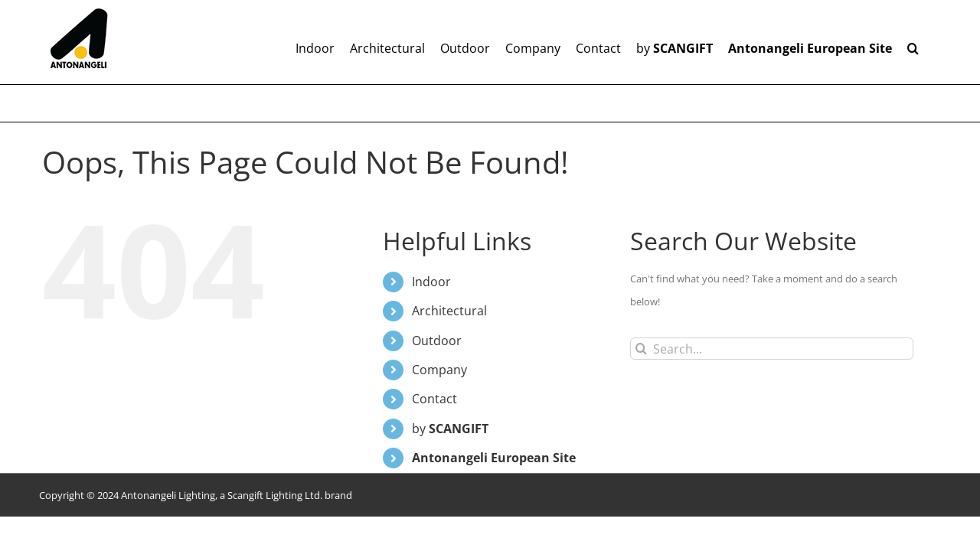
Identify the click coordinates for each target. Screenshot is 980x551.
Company (439, 370)
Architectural (449, 311)
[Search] (641, 349)
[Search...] (772, 349)
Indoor (431, 282)
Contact (434, 399)
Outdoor (437, 341)
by (450, 429)
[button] (928, 42)
